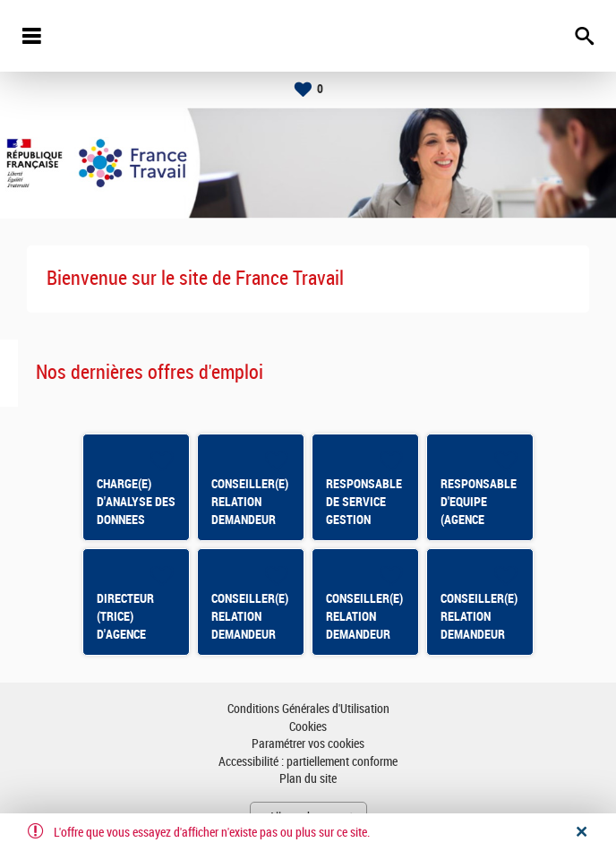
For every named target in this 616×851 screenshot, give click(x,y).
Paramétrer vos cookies (308, 744)
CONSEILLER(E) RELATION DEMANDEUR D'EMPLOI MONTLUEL (364, 634)
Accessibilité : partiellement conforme (308, 762)
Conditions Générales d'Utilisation (308, 709)
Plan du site (308, 779)
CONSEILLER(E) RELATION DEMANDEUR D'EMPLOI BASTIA (250, 634)
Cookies (308, 727)
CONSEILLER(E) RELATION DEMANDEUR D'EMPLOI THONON (479, 634)
